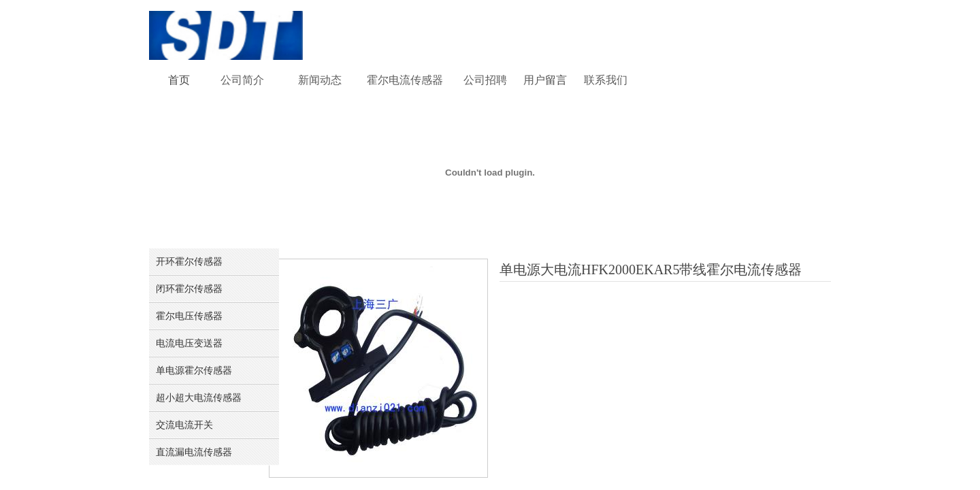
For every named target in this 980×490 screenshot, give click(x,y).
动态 (331, 80)
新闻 (309, 80)
